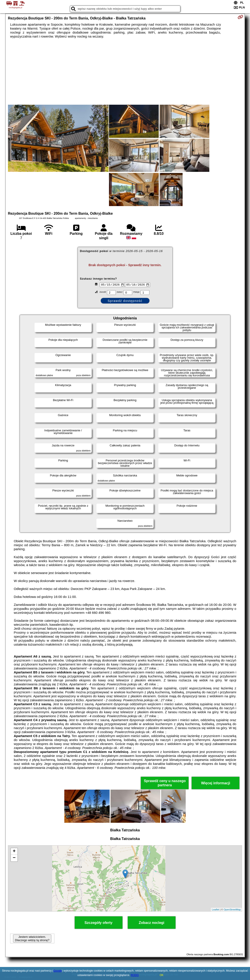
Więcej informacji (216, 783)
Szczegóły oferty (98, 923)
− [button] (14, 858)
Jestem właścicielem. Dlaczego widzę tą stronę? (32, 938)
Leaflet (216, 910)
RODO (135, 975)
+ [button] (14, 851)
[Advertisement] (125, 72)
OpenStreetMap (232, 910)
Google (58, 971)
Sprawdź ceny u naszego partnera (165, 783)
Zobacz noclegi (152, 923)
